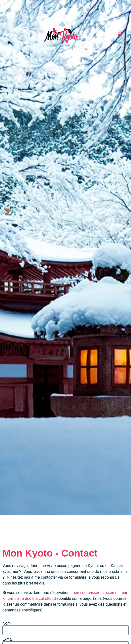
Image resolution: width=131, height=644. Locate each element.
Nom (7, 623)
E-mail (8, 639)
